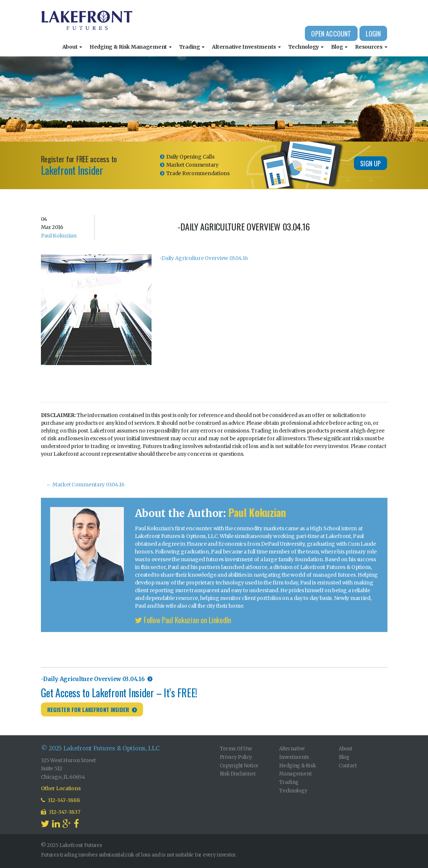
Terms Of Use (236, 749)
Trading (192, 47)
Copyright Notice (239, 766)
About (72, 47)
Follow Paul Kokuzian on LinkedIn (183, 620)
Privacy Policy (236, 757)
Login (373, 34)
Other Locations (61, 788)
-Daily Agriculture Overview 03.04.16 (204, 258)
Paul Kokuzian (59, 236)
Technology (306, 47)
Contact (348, 766)
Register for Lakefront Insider (88, 709)
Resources (371, 47)
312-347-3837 (61, 812)
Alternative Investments (246, 47)
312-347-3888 (60, 800)
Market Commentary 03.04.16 (86, 485)
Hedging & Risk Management (131, 47)
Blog (340, 47)
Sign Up (370, 163)
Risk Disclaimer (238, 774)
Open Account (331, 34)
